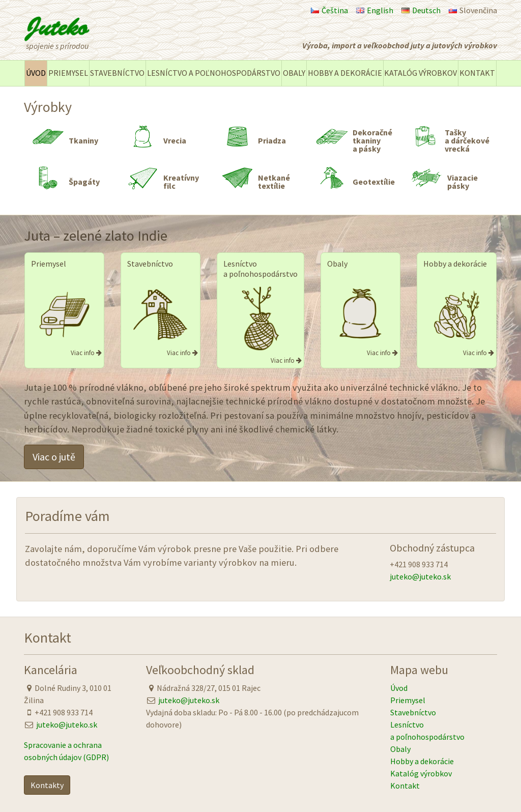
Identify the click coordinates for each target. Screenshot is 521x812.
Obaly (294, 73)
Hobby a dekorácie (345, 73)
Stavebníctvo (117, 73)
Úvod (36, 73)
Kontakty (47, 785)
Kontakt (477, 73)
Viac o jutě (54, 457)
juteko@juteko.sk (420, 576)
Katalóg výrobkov (421, 73)
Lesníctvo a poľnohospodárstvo (214, 73)
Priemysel (68, 73)
